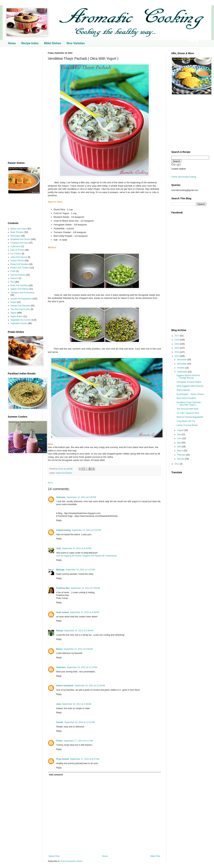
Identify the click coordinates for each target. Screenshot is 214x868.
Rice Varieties (76, 43)
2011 (177, 464)
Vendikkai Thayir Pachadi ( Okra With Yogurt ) (189, 404)
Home (12, 43)
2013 (177, 352)
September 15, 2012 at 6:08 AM (78, 649)
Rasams (14, 278)
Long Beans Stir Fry (186, 421)
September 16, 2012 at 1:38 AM (77, 704)
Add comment (56, 775)
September (183, 372)
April (179, 447)
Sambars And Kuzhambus (23, 293)
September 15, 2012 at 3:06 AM (85, 612)
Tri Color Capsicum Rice (188, 413)
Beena (59, 649)
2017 (177, 336)
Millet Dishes (53, 43)
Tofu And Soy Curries (20, 309)
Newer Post (54, 856)
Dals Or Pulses (17, 250)
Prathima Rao (63, 588)
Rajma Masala (183, 390)
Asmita (60, 722)
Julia (59, 704)
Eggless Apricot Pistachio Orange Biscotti (188, 377)
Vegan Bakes (17, 316)
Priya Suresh (63, 759)
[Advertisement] (23, 104)
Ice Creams (16, 254)
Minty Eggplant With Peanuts (190, 386)
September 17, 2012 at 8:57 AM (85, 759)
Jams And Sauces (19, 257)
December (182, 360)
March (180, 451)
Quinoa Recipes (18, 275)
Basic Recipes (17, 232)
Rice (13, 282)
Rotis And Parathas (19, 285)
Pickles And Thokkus (20, 268)
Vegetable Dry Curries (21, 320)
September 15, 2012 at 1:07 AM (80, 570)
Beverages (15, 236)
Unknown (61, 497)
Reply (59, 520)
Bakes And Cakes (19, 229)
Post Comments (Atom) (71, 861)
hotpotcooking (63, 530)
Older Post (155, 856)
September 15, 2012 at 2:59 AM (85, 588)
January (181, 459)
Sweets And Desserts (20, 306)
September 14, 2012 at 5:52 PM (86, 530)
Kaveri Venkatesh (65, 686)
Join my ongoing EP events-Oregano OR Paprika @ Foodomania (86, 556)
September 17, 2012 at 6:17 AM (78, 741)
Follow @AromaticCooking (184, 177)
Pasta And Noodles (19, 264)
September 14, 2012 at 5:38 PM (81, 497)
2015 (177, 344)
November (182, 364)
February (182, 455)
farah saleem (63, 612)
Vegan (13, 313)
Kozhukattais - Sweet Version (190, 394)
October (181, 368)
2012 (177, 356)
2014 (177, 348)
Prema (59, 741)
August (181, 430)
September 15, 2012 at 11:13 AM (82, 667)
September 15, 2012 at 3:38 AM (79, 631)
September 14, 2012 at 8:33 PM (77, 548)
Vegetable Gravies (19, 323)
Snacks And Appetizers (21, 299)
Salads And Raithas (64, 473)
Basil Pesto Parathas (186, 398)
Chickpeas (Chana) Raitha (189, 382)
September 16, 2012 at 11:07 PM (79, 722)
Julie (59, 548)
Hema (61, 469)
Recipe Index (30, 43)
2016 (177, 340)
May (179, 443)
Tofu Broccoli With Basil (187, 409)
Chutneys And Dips (19, 243)
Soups (13, 302)
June (180, 438)
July (179, 434)
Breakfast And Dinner (20, 239)
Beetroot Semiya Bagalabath (190, 417)
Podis (13, 271)
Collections (16, 246)
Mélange (60, 570)
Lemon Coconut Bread (187, 425)
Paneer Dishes (17, 261)
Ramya (60, 631)
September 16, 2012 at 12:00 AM (90, 686)
